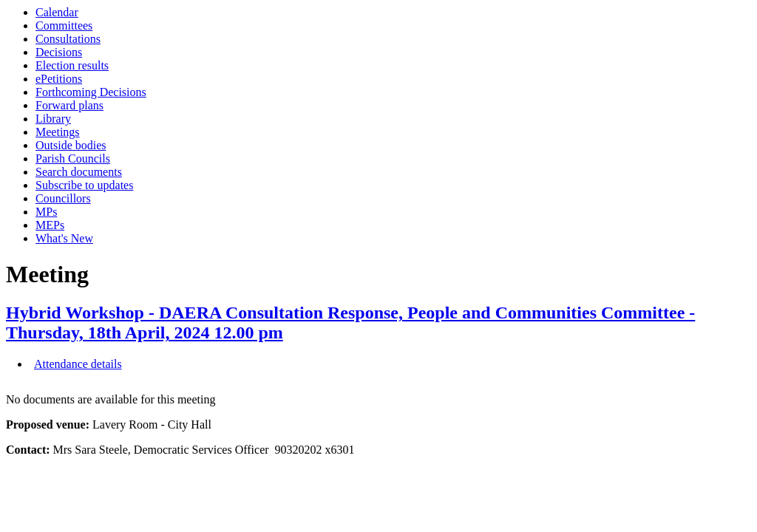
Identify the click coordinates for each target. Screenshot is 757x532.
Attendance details (78, 364)
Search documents (79, 172)
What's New (64, 238)
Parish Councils (73, 158)
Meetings (58, 132)
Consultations (68, 39)
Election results (72, 65)
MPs (46, 212)
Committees (64, 25)
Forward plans (69, 105)
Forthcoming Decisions (91, 92)
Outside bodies (71, 145)
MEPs (50, 225)
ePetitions (59, 79)
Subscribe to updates (84, 185)
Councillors (63, 198)
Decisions (59, 52)
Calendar (57, 12)
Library (53, 119)
